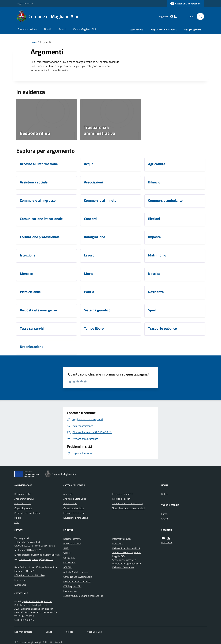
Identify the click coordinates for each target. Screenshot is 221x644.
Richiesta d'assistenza (123, 567)
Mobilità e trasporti (122, 499)
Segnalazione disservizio (124, 560)
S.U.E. (66, 548)
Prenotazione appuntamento (127, 564)
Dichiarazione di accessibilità (77, 582)
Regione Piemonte (25, 3)
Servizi (62, 29)
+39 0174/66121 (33, 550)
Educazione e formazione (76, 518)
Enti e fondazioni (23, 503)
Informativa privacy (122, 539)
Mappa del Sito (94, 632)
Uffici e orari (20, 580)
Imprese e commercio (123, 494)
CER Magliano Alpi (72, 586)
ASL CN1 (68, 567)
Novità (48, 29)
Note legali (118, 544)
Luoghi (165, 514)
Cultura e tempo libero (74, 513)
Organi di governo (23, 508)
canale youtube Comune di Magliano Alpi (83, 596)
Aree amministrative (24, 499)
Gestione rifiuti (136, 30)
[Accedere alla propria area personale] (185, 4)
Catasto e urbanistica (74, 508)
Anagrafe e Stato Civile (75, 499)
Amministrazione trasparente (127, 552)
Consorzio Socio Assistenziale (78, 577)
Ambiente (68, 494)
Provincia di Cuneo (72, 544)
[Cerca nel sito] (199, 16)
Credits (70, 632)
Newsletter (167, 542)
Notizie (165, 494)
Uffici (17, 522)
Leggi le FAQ (119, 556)
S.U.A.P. (67, 553)
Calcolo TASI (69, 563)
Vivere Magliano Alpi (85, 29)
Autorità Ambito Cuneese (76, 572)
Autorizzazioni (70, 503)
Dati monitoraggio (23, 632)
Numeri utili (20, 585)
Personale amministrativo (27, 513)
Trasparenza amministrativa (163, 30)
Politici (18, 518)
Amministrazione (27, 29)
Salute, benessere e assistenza (127, 503)
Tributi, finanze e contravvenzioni (128, 508)
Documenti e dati (23, 494)
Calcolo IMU (69, 558)
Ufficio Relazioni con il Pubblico (29, 575)
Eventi (165, 519)
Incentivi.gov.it (70, 591)
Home (34, 42)
